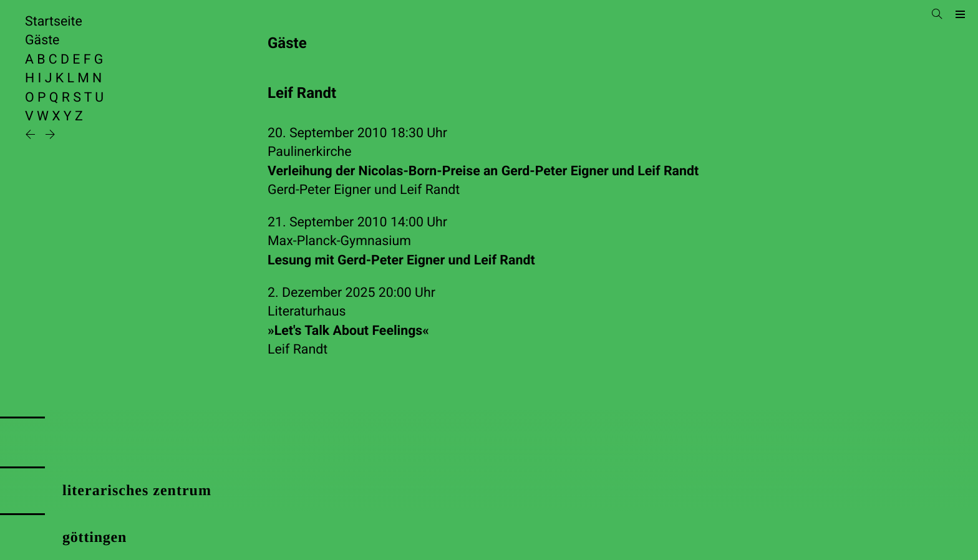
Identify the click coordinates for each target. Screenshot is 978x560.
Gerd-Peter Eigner (319, 190)
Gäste (42, 40)
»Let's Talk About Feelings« (348, 331)
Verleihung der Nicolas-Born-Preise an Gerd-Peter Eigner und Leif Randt (483, 171)
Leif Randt (430, 190)
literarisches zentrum (137, 491)
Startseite (54, 22)
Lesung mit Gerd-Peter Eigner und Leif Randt (401, 260)
